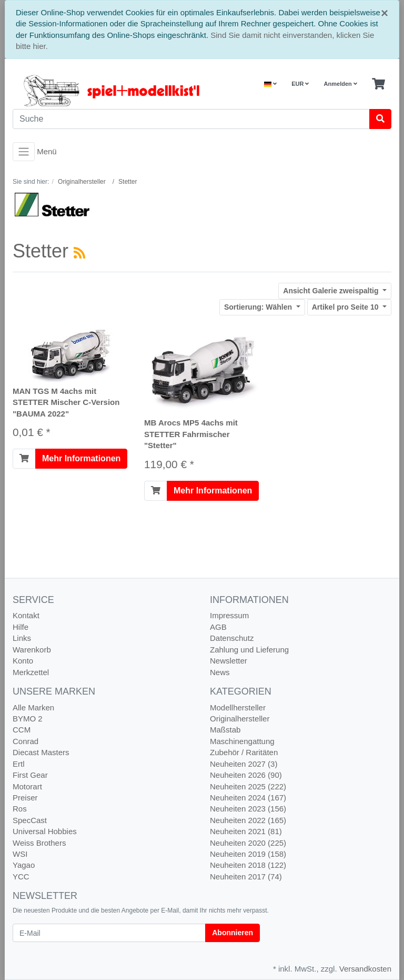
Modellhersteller (238, 707)
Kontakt (26, 615)
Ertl (19, 764)
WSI (20, 854)
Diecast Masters (41, 752)
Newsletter (229, 661)
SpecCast (30, 820)
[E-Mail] (109, 933)
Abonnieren (233, 933)
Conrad (26, 741)
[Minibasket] (378, 84)
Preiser (25, 798)
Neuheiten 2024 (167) (248, 798)
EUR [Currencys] (300, 84)
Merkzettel (31, 672)
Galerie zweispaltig (332, 291)
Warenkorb (32, 650)
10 (346, 307)
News (220, 672)
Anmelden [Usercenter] (341, 84)
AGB (218, 627)
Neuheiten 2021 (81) (246, 831)
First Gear (30, 775)
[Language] (270, 84)
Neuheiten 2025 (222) (248, 786)
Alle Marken (33, 707)
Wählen (259, 307)
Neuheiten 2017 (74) (246, 877)
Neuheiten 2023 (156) (248, 809)
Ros (20, 809)
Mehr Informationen (81, 458)
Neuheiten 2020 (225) (248, 843)
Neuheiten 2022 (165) (248, 820)
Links (22, 638)
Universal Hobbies (45, 831)
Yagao (24, 865)
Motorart (27, 786)
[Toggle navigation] (24, 152)
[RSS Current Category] (79, 253)
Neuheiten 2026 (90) (246, 775)
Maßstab (225, 730)
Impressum (229, 615)
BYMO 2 (28, 719)
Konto (23, 661)
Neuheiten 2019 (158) (248, 854)
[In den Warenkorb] (24, 459)
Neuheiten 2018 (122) (248, 865)
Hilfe (21, 627)
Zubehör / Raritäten (244, 752)
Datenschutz (232, 638)
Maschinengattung (242, 741)
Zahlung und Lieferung (249, 650)
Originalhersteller (240, 719)
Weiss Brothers (39, 843)
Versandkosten (365, 969)
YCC (21, 877)
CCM (22, 730)
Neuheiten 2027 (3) (244, 764)
